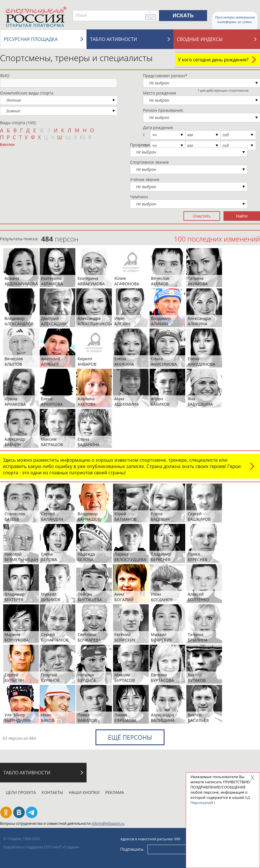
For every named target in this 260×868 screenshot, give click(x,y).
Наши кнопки (84, 792)
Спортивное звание (149, 162)
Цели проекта (21, 792)
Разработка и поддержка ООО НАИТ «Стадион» (41, 847)
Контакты (52, 792)
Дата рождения (158, 128)
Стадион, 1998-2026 (24, 839)
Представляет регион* (165, 76)
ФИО (5, 76)
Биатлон (7, 145)
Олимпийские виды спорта (27, 93)
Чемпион (139, 197)
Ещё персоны (130, 737)
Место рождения (159, 93)
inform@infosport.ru (108, 823)
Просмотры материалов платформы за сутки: (235, 19)
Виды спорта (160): (18, 123)
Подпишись (132, 849)
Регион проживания (163, 110)
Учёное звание (145, 179)
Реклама (115, 792)
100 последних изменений (217, 239)
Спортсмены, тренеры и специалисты (76, 58)
